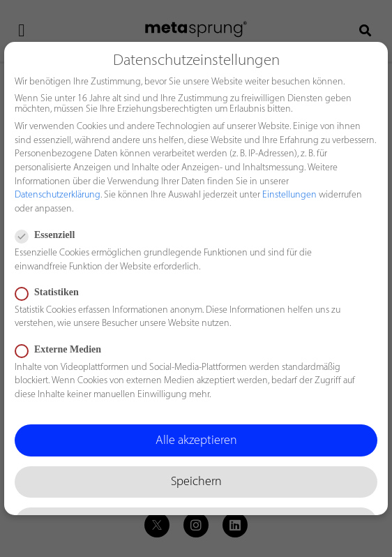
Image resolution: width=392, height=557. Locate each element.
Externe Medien (62, 350)
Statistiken (51, 292)
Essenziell (49, 235)
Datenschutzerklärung (58, 195)
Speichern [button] (196, 482)
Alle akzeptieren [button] (196, 441)
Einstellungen (289, 195)
